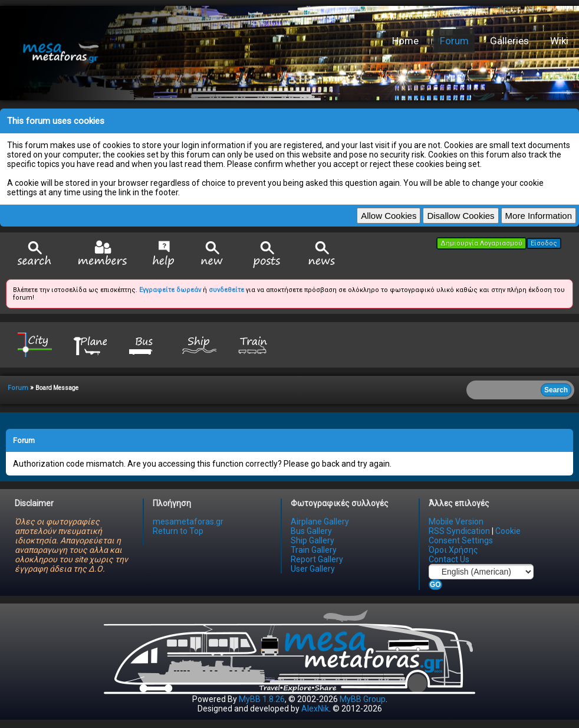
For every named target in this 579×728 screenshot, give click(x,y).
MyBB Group (363, 699)
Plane (90, 344)
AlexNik (315, 709)
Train (254, 344)
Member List (102, 254)
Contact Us (449, 559)
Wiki (559, 41)
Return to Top (178, 531)
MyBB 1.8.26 (262, 699)
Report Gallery (317, 559)
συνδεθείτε (226, 290)
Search (35, 255)
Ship (199, 344)
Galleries (509, 41)
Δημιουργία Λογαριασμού (481, 243)
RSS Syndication (459, 531)
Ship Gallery (312, 540)
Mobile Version (456, 522)
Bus (144, 344)
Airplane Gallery (320, 522)
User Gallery (313, 569)
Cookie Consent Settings (475, 536)
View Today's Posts (267, 255)
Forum (454, 41)
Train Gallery (314, 550)
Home (405, 41)
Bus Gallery (311, 531)
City (35, 344)
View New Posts (212, 255)
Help (164, 254)
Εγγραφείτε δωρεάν (170, 290)
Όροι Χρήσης (453, 550)
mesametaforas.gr (188, 522)
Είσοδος (544, 243)
